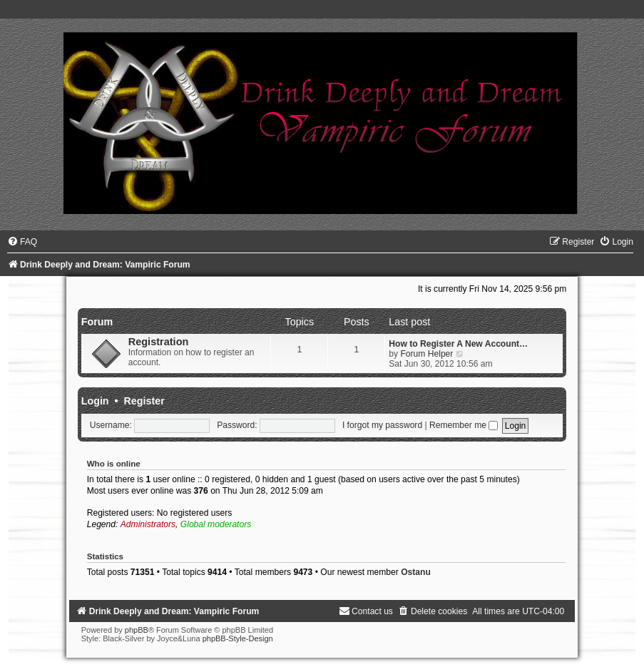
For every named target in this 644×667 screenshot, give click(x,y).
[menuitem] (22, 242)
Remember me (464, 425)
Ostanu (416, 572)
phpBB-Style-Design (238, 638)
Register (144, 401)
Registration (159, 342)
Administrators (148, 524)
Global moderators (216, 524)
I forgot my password (382, 425)
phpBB (137, 630)
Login (95, 401)
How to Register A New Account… (458, 344)
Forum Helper (426, 354)
